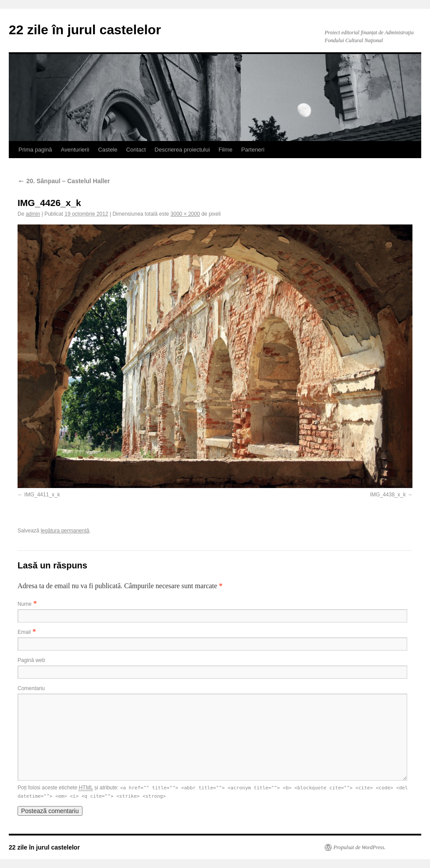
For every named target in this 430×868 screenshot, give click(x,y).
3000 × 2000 (185, 214)
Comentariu (31, 688)
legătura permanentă (65, 531)
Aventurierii (75, 150)
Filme (226, 150)
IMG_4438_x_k (388, 495)
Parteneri (253, 150)
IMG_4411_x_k (42, 495)
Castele (107, 150)
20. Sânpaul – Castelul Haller (64, 181)
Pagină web (31, 660)
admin (33, 214)
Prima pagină (35, 150)
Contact (136, 150)
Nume (25, 604)
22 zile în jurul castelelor (85, 30)
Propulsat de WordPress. (360, 847)
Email (24, 632)
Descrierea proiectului (182, 150)
